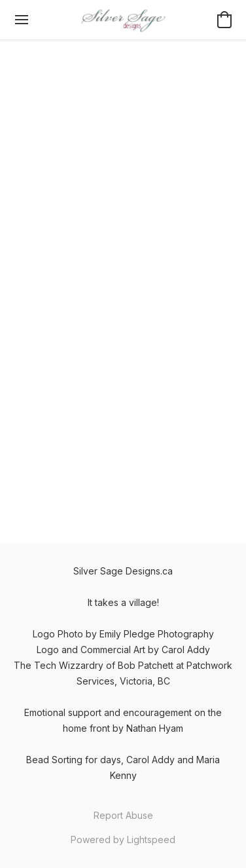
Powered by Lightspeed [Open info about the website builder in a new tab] (123, 840)
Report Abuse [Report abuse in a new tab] (123, 815)
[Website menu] (22, 20)
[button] (123, 20)
